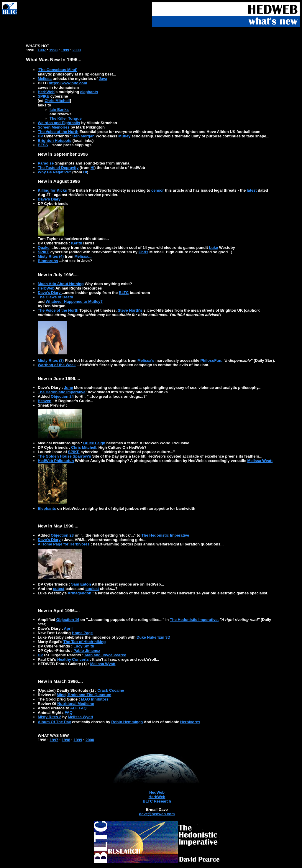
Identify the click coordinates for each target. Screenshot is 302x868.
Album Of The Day (54, 722)
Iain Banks (59, 110)
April (68, 628)
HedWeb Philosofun (56, 461)
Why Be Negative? (54, 172)
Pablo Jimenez (87, 651)
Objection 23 (62, 535)
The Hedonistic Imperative (62, 392)
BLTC (124, 293)
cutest (59, 589)
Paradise (46, 163)
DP (40, 136)
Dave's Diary (49, 199)
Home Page (82, 633)
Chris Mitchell (57, 101)
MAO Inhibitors (95, 699)
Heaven (45, 401)
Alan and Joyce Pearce (105, 655)
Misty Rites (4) (51, 256)
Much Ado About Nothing (61, 284)
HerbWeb (46, 92)
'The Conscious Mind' (57, 70)
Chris (143, 252)
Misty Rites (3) (51, 360)
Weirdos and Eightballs (59, 123)
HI (92, 168)
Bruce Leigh (94, 443)
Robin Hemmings (127, 722)
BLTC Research (157, 801)
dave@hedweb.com (157, 814)
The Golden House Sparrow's (64, 456)
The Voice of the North (58, 132)
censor (158, 190)
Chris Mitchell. (84, 447)
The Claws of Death (55, 297)
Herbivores (190, 722)
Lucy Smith (84, 646)
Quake (44, 248)
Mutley (124, 136)
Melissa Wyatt (260, 461)
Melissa (45, 79)
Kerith (77, 243)
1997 (42, 50)
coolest (92, 589)
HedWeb (157, 792)
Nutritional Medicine (75, 704)
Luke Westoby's (53, 593)
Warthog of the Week (57, 365)
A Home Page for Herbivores (64, 544)
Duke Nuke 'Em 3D (153, 637)
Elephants (47, 508)
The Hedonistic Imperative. (194, 620)
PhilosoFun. (211, 360)
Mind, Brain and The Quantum (84, 695)
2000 (77, 50)
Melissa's (146, 360)
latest (252, 190)
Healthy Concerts (73, 659)
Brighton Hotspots (55, 140)
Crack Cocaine (111, 690)
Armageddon (79, 593)
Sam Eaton (81, 584)
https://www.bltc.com (68, 83)
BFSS (43, 145)
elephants (89, 92)
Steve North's (130, 310)
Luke (214, 248)
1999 (65, 50)
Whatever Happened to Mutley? (74, 301)
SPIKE (44, 96)
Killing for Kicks (52, 190)
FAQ (69, 712)
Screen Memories (54, 127)
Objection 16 (68, 620)
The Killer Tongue (66, 118)
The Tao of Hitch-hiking (84, 642)
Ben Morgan (84, 136)
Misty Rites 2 (49, 717)
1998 (53, 50)
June (68, 388)
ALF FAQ (78, 708)
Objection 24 (62, 396)
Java (103, 79)
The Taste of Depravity (58, 168)
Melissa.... (83, 256)
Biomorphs (48, 261)
